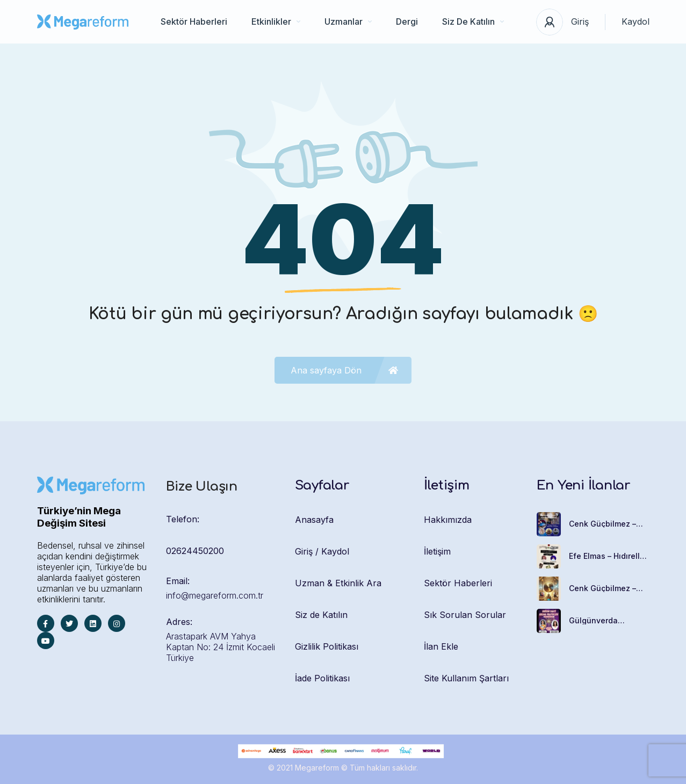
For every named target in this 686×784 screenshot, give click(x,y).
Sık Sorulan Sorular (465, 615)
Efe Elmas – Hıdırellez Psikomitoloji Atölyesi (609, 556)
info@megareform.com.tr (215, 595)
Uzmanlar (348, 21)
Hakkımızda (448, 520)
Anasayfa (314, 520)
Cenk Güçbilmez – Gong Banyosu (602, 588)
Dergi (407, 21)
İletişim (437, 551)
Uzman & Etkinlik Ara (338, 583)
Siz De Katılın (473, 21)
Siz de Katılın (321, 615)
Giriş (580, 21)
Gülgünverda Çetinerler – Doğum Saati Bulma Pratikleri (609, 621)
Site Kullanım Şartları (466, 678)
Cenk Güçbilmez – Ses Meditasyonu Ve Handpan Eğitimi (608, 524)
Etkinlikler (276, 21)
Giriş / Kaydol (322, 551)
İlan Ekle (441, 646)
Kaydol (636, 21)
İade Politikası (322, 678)
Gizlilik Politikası (327, 646)
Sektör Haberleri (194, 21)
